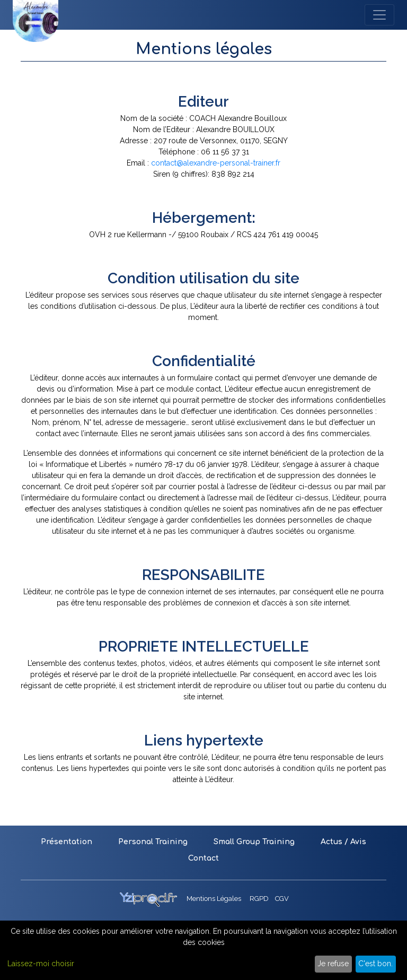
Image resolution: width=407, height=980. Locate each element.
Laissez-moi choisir (41, 964)
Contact (203, 858)
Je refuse (333, 964)
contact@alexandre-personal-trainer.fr (216, 163)
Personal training (153, 842)
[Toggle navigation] (379, 15)
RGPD (259, 899)
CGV (282, 899)
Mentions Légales (214, 899)
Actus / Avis (343, 842)
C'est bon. (375, 964)
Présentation (67, 842)
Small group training (254, 842)
